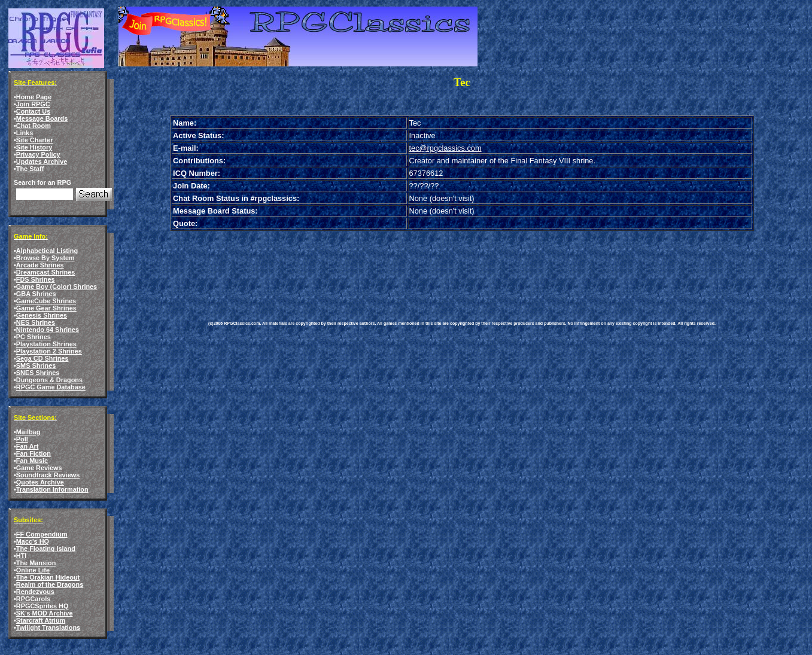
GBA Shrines (36, 294)
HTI (22, 556)
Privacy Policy (38, 154)
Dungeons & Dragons (49, 380)
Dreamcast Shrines (46, 272)
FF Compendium (42, 534)
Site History (34, 147)
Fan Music (32, 461)
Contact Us (33, 111)
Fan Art (28, 446)
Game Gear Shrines (46, 308)
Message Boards (42, 118)
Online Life (33, 570)
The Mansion (36, 563)
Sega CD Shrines (42, 358)
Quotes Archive (40, 482)
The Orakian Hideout (48, 577)
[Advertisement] (426, 267)
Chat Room (34, 126)
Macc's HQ (33, 541)
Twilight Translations (48, 627)
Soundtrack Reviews (48, 475)
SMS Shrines (36, 365)
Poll (22, 439)
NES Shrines (36, 322)
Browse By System (45, 258)
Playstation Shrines (46, 344)
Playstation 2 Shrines (49, 351)
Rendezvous (35, 592)
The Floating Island (46, 549)
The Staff (30, 169)
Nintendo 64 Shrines (48, 330)
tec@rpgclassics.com (445, 148)
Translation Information (52, 489)
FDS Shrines (36, 279)
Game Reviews (39, 468)
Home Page (34, 97)
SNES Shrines (38, 373)
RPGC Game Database (51, 387)
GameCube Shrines (46, 301)
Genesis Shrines (42, 315)
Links (25, 133)
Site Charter (35, 140)
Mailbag (28, 432)
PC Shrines (34, 337)
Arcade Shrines (40, 265)
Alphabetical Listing (47, 251)
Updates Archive (42, 162)
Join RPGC (33, 104)
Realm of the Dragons (50, 584)
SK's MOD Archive (45, 613)
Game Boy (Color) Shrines (57, 287)
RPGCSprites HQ (42, 606)
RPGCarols (33, 599)
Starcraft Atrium (41, 620)
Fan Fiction (34, 453)
